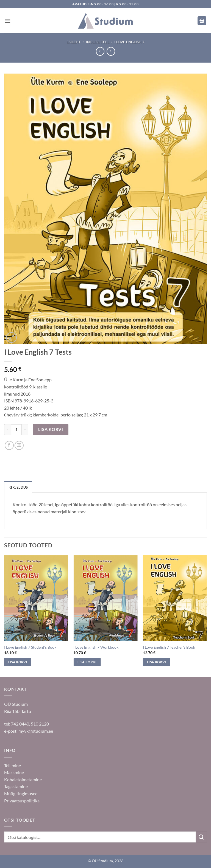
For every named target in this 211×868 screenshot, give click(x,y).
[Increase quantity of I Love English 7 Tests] (25, 430)
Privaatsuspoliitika (22, 801)
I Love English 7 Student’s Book (30, 647)
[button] (7, 21)
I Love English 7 (129, 42)
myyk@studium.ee (36, 731)
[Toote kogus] (16, 430)
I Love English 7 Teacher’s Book (169, 647)
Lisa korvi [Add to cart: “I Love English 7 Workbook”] (87, 662)
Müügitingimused (21, 793)
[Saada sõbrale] (19, 445)
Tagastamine (16, 786)
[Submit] (201, 837)
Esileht (74, 42)
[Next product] (100, 51)
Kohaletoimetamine (23, 779)
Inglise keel (98, 42)
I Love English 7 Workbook (96, 647)
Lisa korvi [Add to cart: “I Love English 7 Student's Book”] (18, 662)
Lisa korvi (51, 429)
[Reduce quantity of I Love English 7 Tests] (7, 430)
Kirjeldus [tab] (18, 487)
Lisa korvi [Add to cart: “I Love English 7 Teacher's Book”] (156, 662)
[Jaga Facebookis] (9, 445)
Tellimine (13, 765)
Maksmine (14, 772)
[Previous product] (111, 51)
